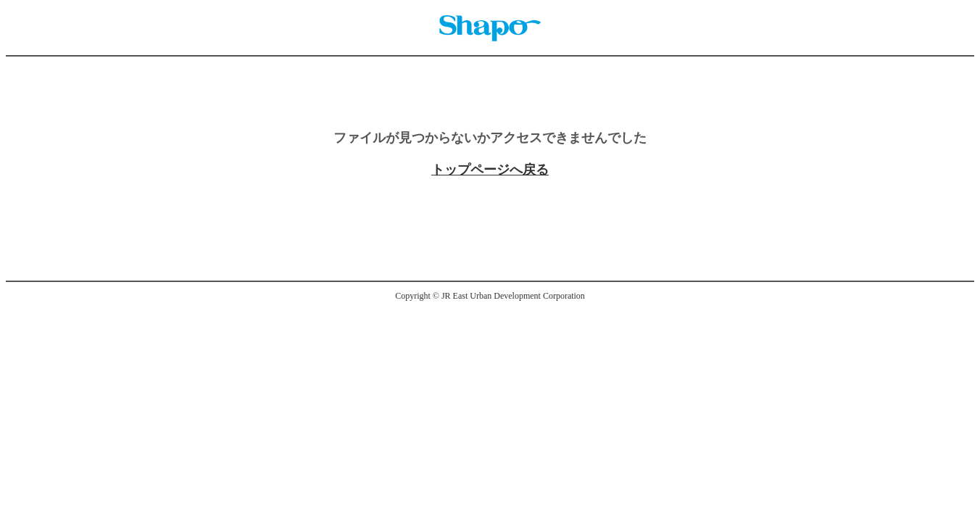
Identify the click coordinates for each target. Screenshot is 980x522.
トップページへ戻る (490, 170)
